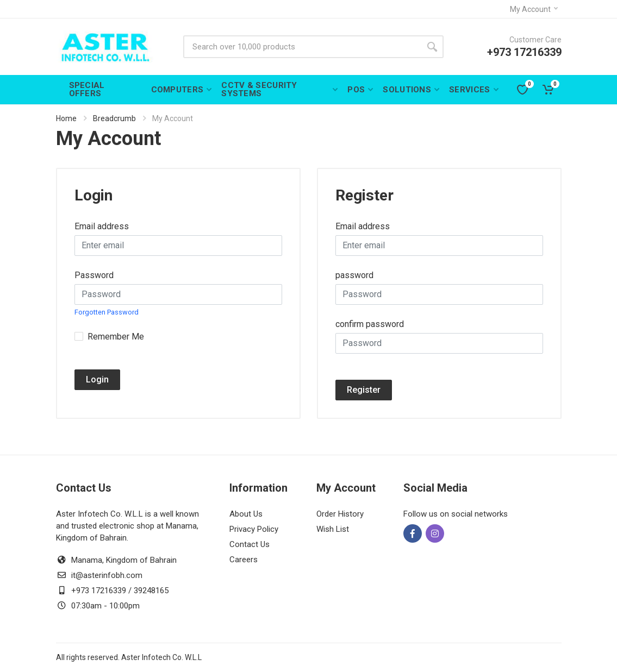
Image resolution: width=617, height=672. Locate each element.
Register (364, 390)
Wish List (333, 529)
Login (97, 379)
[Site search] (302, 47)
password (354, 275)
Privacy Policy (254, 529)
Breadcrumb (114, 118)
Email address (102, 226)
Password (94, 275)
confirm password (370, 324)
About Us (246, 514)
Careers (244, 560)
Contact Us (250, 544)
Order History (340, 514)
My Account (534, 9)
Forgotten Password (107, 312)
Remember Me (116, 337)
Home (66, 118)
